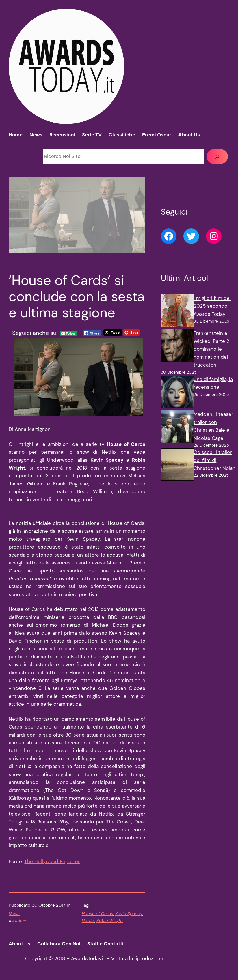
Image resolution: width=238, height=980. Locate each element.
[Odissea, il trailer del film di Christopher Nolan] (177, 466)
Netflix (88, 921)
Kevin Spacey (129, 914)
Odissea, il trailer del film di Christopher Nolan (214, 460)
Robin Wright (110, 921)
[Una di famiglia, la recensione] (177, 393)
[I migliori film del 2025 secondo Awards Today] (177, 312)
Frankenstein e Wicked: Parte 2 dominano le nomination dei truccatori (211, 349)
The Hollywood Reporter (52, 861)
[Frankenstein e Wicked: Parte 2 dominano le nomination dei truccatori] (177, 347)
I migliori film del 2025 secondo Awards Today (212, 306)
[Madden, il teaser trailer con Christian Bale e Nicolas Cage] (177, 428)
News (14, 914)
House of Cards (97, 914)
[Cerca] (217, 156)
